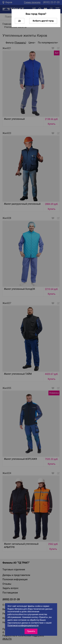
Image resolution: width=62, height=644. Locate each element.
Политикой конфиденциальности (23, 625)
